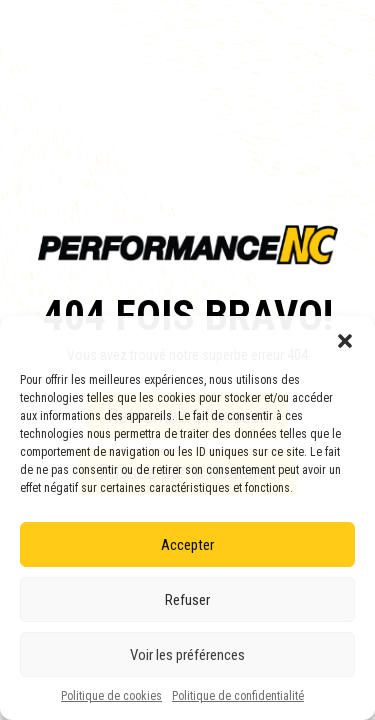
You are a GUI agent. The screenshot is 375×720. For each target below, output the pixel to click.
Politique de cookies (111, 696)
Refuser (187, 600)
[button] (345, 341)
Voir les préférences (187, 655)
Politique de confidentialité (238, 696)
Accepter (187, 545)
